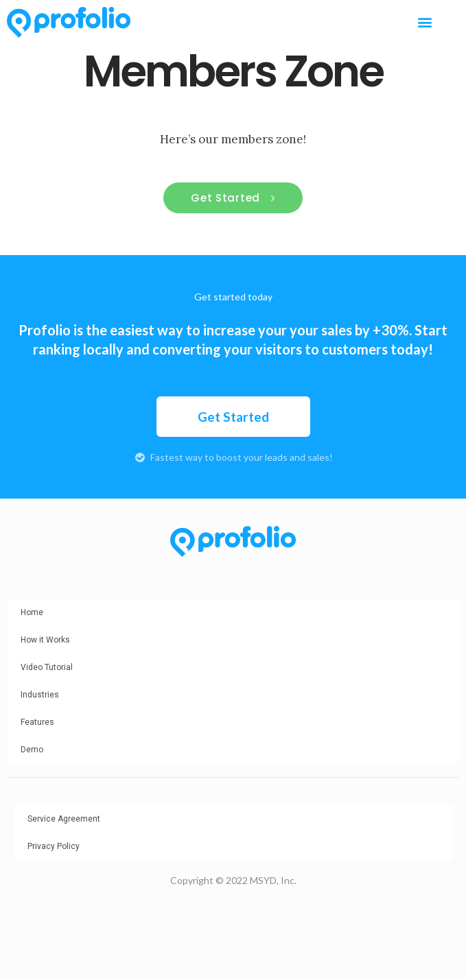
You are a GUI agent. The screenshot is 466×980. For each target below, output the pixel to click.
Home (32, 612)
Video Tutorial (47, 667)
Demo (32, 750)
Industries (40, 695)
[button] (424, 22)
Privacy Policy (54, 846)
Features (37, 722)
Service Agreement (64, 819)
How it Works (45, 640)
